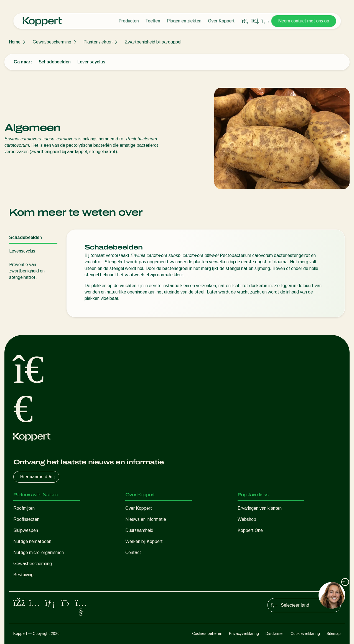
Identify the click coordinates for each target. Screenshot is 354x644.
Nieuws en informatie (146, 519)
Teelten (153, 21)
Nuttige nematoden (32, 541)
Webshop (247, 519)
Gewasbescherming (52, 42)
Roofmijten (24, 508)
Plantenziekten (98, 42)
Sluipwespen (26, 530)
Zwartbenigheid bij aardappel (153, 42)
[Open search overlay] (245, 21)
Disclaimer (275, 633)
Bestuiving (23, 575)
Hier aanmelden (39, 477)
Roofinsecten (26, 519)
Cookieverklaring (305, 633)
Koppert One (250, 530)
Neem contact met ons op (304, 21)
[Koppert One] (255, 21)
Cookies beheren (207, 633)
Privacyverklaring (244, 633)
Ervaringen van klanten (260, 508)
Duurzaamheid (139, 530)
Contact (133, 552)
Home (15, 42)
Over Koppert (221, 21)
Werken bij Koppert (144, 541)
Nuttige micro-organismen (39, 552)
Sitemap (334, 633)
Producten (128, 21)
